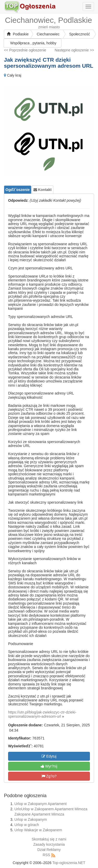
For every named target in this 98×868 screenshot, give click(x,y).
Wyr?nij (49, 766)
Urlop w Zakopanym (31, 819)
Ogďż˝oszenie (18, 190)
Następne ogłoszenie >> (74, 50)
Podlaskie (18, 34)
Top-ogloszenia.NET (69, 863)
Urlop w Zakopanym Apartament (41, 804)
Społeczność (80, 34)
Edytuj (49, 756)
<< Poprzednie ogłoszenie (25, 50)
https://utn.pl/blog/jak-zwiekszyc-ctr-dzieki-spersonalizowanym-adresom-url (42, 714)
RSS (46, 855)
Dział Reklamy (49, 850)
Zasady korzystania (49, 844)
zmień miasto (49, 27)
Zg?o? (49, 776)
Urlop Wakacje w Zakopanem (38, 830)
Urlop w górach (27, 825)
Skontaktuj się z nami (49, 839)
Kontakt (43, 190)
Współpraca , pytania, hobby (33, 43)
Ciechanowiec (48, 34)
